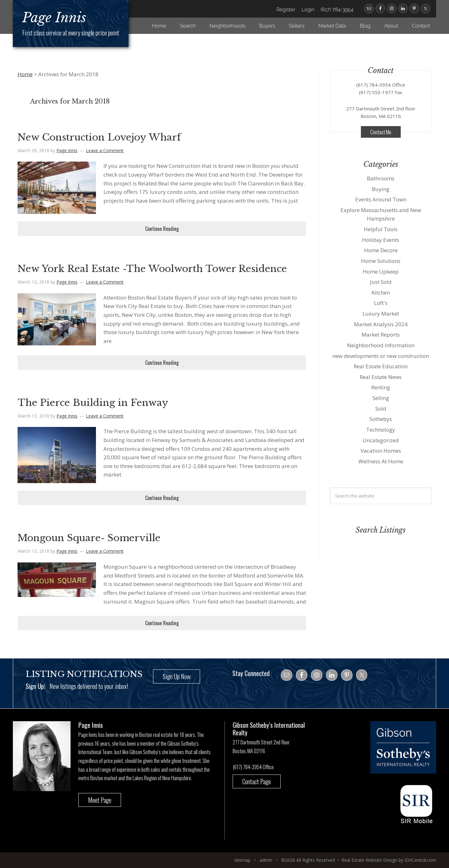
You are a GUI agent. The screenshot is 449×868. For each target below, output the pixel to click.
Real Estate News (381, 377)
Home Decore (381, 250)
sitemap (242, 860)
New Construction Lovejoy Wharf (99, 137)
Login (308, 10)
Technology (381, 430)
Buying (381, 189)
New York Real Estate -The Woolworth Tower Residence (152, 269)
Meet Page (100, 800)
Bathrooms (381, 178)
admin (266, 860)
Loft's (381, 303)
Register (286, 10)
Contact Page (257, 781)
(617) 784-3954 (337, 10)
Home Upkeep (381, 272)
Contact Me (381, 132)
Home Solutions (381, 261)
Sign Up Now (177, 676)
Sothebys (381, 419)
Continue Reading (162, 229)
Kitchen (381, 293)
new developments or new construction (381, 356)
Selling (381, 398)
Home (25, 74)
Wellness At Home (381, 461)
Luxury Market (381, 314)
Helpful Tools (381, 229)
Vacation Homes (381, 451)
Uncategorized (381, 440)
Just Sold (381, 282)
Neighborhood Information (381, 345)
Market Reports (381, 335)
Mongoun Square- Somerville (89, 538)
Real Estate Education (381, 366)
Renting (381, 387)
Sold (381, 409)
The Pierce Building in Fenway (93, 403)
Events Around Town (381, 199)
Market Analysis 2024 (381, 324)
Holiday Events (381, 240)
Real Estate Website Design (369, 860)
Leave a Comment (105, 150)
